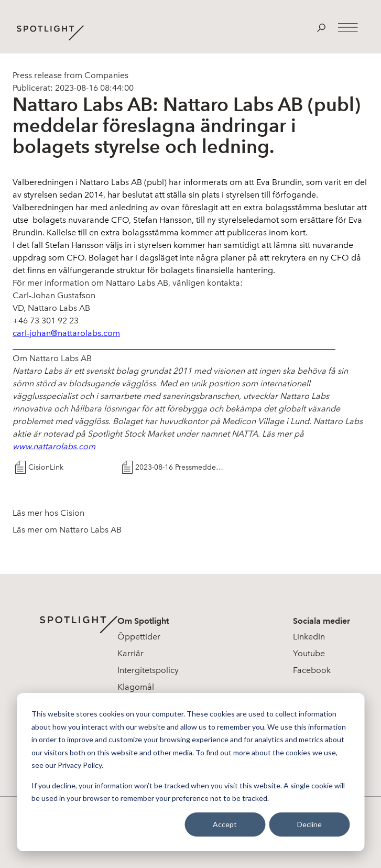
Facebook (312, 670)
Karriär (130, 653)
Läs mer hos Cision (48, 513)
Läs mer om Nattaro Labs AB (67, 530)
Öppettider (139, 637)
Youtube (309, 653)
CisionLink (46, 467)
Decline (309, 824)
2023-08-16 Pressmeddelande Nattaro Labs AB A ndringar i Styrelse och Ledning (179, 467)
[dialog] (190, 772)
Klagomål (136, 687)
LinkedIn (309, 637)
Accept (225, 824)
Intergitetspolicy (148, 670)
